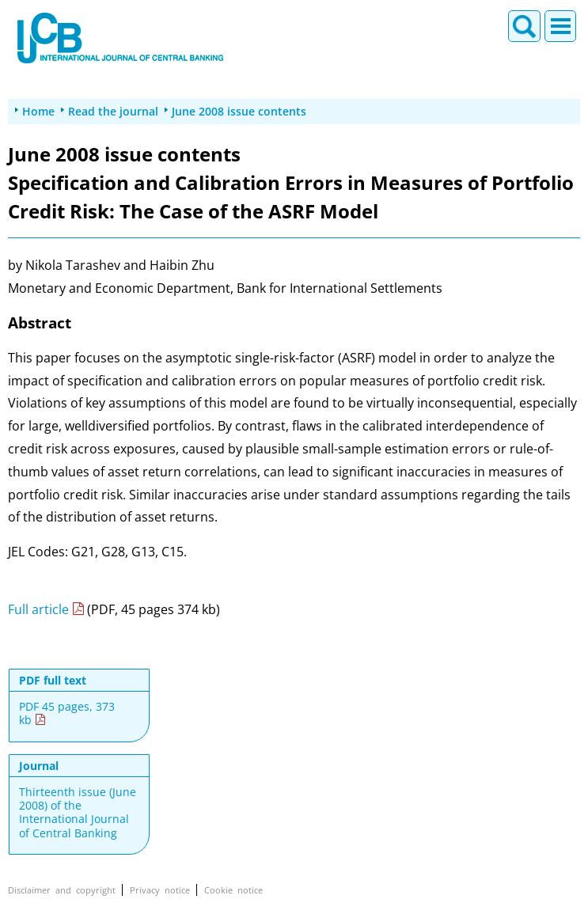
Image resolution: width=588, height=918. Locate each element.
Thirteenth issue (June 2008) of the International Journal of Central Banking (78, 812)
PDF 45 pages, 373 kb (67, 713)
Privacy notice (160, 890)
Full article (38, 609)
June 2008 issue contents (239, 111)
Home (38, 111)
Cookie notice (233, 890)
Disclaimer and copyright (62, 890)
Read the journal (113, 111)
